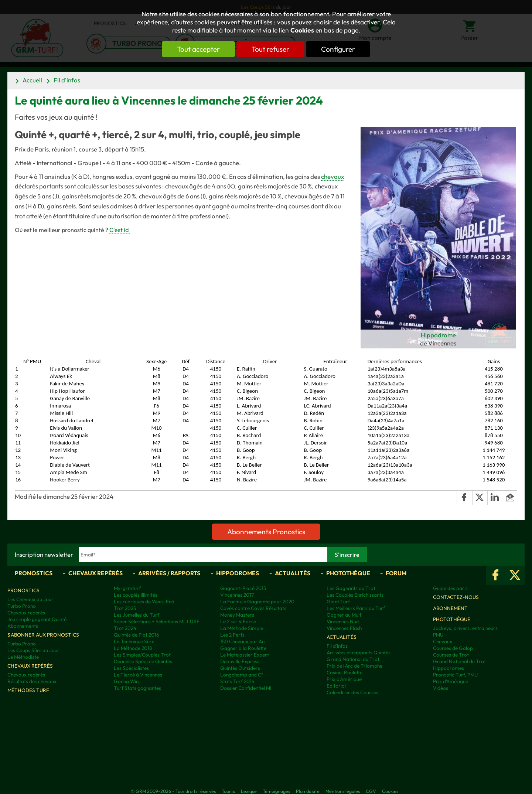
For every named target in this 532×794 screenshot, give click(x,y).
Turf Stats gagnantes (137, 688)
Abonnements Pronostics (266, 532)
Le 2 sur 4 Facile (238, 621)
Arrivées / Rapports (169, 573)
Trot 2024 (125, 628)
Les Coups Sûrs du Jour (33, 650)
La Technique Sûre (134, 641)
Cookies (302, 30)
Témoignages (276, 791)
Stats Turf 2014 (237, 681)
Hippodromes (238, 573)
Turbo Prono (22, 606)
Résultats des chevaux (32, 681)
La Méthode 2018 (133, 648)
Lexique (249, 791)
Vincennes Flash (344, 628)
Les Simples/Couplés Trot (142, 655)
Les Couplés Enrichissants (355, 595)
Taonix (228, 791)
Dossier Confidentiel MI (246, 688)
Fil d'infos (67, 80)
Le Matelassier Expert (245, 655)
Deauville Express (240, 661)
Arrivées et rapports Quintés (359, 652)
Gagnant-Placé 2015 (243, 588)
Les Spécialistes (131, 668)
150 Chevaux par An (242, 641)
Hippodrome (438, 335)
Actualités (293, 573)
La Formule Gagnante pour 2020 (257, 602)
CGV (371, 791)
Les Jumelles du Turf (137, 615)
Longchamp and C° (242, 675)
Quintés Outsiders (240, 668)
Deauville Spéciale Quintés (143, 661)
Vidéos (441, 688)
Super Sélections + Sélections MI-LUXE (157, 621)
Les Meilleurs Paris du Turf (356, 608)
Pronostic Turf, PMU (455, 675)
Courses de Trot (451, 655)
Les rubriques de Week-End (144, 602)
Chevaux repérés (96, 573)
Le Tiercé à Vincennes (138, 675)
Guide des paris (450, 588)
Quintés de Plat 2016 (137, 635)
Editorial (336, 686)
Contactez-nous (456, 597)
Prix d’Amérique (451, 681)
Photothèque (348, 573)
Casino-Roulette (345, 672)
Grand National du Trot (353, 659)
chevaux (332, 176)
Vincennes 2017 (237, 595)
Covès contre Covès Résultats (253, 608)
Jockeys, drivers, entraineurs (465, 628)
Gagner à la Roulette (243, 648)
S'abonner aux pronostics (43, 635)
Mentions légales (343, 791)
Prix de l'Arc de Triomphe (354, 666)
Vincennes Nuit (343, 621)
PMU (438, 635)
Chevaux (443, 641)
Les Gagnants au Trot (351, 588)
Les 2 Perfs (232, 635)
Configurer (339, 49)
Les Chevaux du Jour (30, 599)
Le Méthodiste (23, 657)
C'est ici (120, 230)
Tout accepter (198, 49)
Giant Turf (338, 602)
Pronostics (34, 573)
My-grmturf (127, 588)
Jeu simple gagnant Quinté (37, 619)
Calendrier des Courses (352, 692)
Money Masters (237, 615)
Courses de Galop (453, 648)
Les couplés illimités (136, 595)
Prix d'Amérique (344, 679)
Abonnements (23, 626)
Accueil (32, 80)
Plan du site (308, 791)
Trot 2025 (125, 608)
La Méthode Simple (242, 628)
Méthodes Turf (28, 690)
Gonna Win (126, 681)
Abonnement (450, 608)
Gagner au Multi (345, 615)
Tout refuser (270, 49)
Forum (396, 573)
